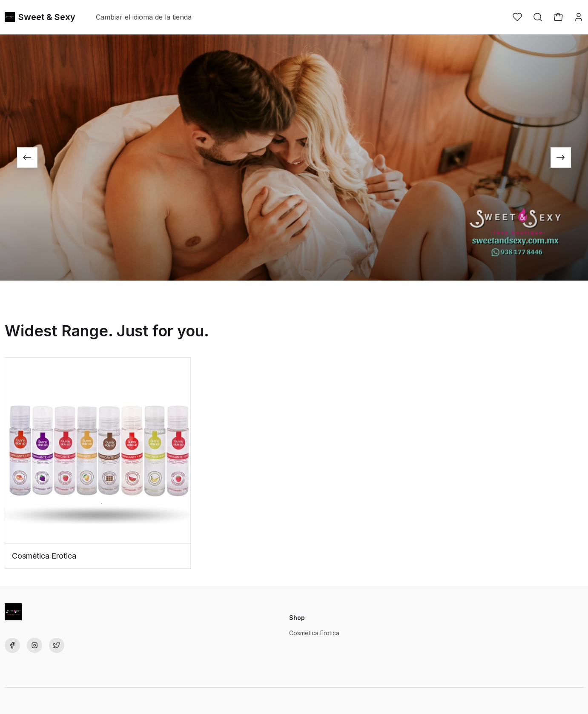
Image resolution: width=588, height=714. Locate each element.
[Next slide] (561, 158)
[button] (517, 17)
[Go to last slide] (27, 158)
